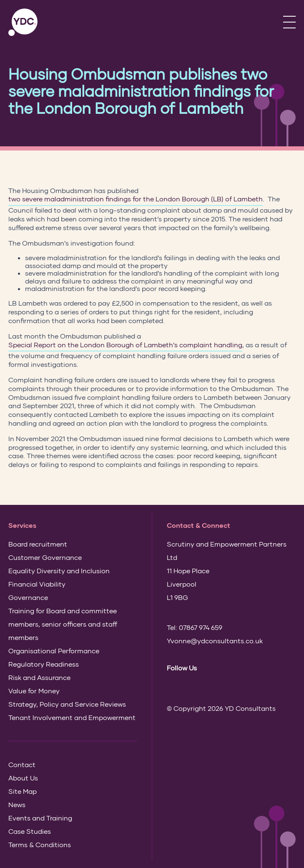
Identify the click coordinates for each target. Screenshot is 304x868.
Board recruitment (38, 544)
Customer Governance (45, 557)
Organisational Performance (54, 651)
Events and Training (40, 818)
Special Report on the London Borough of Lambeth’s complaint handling (125, 345)
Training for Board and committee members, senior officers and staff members (63, 624)
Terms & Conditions (40, 844)
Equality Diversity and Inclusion (59, 571)
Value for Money (34, 691)
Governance (28, 597)
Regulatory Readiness (44, 664)
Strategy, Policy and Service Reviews (67, 704)
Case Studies (30, 831)
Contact (22, 764)
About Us (23, 778)
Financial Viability (37, 584)
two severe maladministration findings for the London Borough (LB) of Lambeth (136, 199)
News (17, 804)
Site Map (23, 791)
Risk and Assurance (39, 677)
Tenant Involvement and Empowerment (72, 717)
